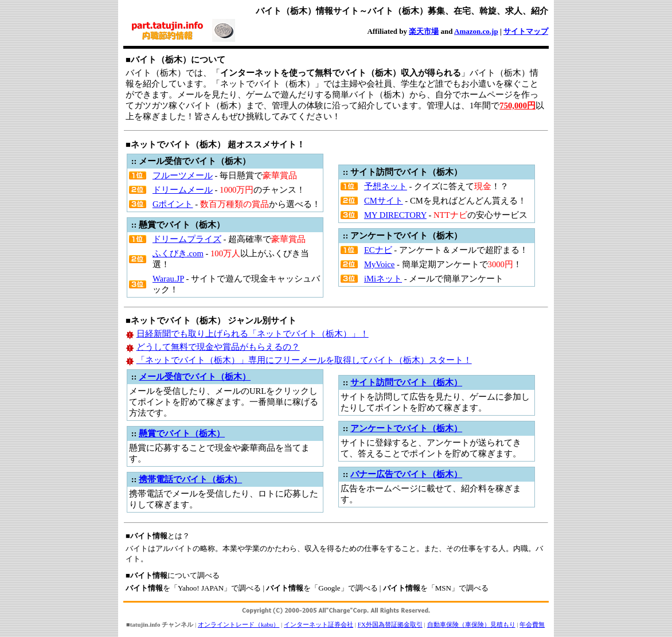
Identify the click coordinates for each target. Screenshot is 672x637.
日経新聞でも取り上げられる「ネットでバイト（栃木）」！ (253, 334)
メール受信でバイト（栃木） (195, 377)
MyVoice (379, 264)
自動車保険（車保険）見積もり (471, 624)
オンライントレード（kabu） (239, 624)
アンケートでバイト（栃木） (406, 428)
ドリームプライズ (187, 239)
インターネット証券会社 (319, 624)
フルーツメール (183, 175)
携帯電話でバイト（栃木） (190, 479)
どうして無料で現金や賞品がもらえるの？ (218, 347)
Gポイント (173, 204)
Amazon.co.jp (476, 31)
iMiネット (383, 279)
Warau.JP (168, 279)
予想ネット (386, 186)
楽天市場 (424, 31)
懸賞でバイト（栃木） (182, 433)
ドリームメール (183, 190)
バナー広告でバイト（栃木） (406, 474)
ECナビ (378, 250)
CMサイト (384, 201)
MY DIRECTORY (395, 215)
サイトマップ (526, 31)
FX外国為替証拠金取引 (390, 624)
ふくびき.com (178, 253)
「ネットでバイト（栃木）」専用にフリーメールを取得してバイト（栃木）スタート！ (304, 360)
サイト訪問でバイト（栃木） (406, 382)
